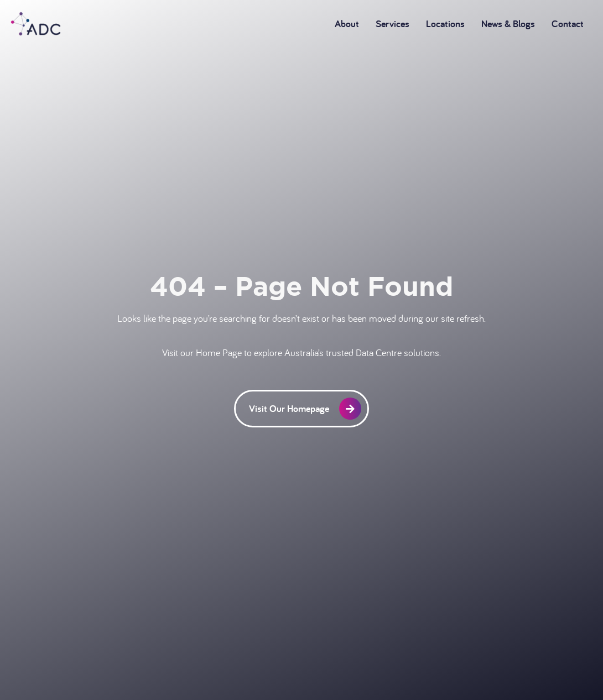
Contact (568, 23)
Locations (445, 23)
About (347, 23)
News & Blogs (508, 23)
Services (393, 23)
